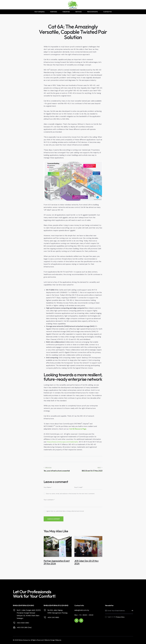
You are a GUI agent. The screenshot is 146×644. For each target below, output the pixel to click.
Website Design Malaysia (53, 640)
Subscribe (132, 611)
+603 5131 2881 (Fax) (24, 627)
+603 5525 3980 (23, 623)
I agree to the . (116, 617)
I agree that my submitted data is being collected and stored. (65, 511)
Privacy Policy (120, 617)
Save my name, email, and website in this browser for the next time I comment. (70, 494)
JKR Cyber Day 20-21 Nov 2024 (86, 562)
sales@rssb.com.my (82, 610)
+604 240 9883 (53, 617)
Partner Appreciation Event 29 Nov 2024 (57, 562)
